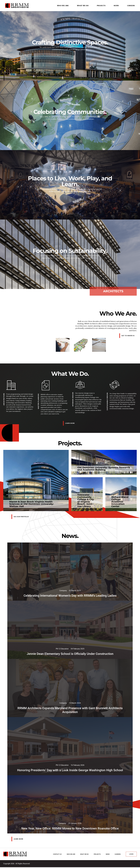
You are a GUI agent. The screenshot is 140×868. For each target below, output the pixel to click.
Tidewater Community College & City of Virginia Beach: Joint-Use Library (86, 500)
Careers (131, 6)
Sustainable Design (107, 401)
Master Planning (38, 401)
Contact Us (57, 855)
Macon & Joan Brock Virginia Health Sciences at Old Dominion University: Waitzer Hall (31, 504)
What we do (83, 6)
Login (131, 855)
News (116, 6)
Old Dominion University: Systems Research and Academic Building (104, 469)
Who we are (63, 6)
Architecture (4, 399)
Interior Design (73, 399)
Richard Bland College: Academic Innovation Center (120, 502)
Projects (101, 6)
